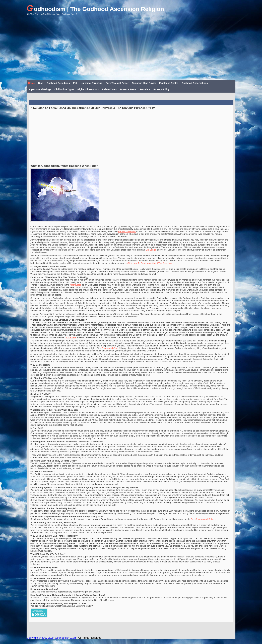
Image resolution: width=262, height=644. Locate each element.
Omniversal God (110, 348)
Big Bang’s (151, 250)
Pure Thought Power (117, 83)
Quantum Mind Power (144, 83)
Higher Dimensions (88, 89)
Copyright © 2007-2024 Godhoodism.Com (52, 638)
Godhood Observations (195, 83)
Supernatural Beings (40, 89)
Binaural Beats (128, 89)
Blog (41, 83)
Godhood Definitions (58, 83)
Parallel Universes (127, 231)
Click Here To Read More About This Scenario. (150, 263)
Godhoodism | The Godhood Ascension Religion (95, 8)
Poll (75, 83)
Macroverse (76, 285)
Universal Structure (91, 83)
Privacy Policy (161, 89)
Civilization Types (64, 89)
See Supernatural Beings (203, 519)
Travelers (145, 89)
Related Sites (109, 89)
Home (31, 83)
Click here (71, 337)
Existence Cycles (169, 83)
